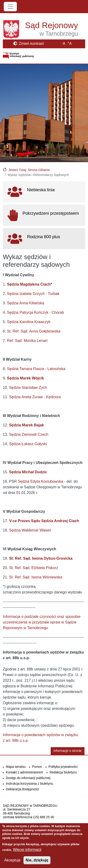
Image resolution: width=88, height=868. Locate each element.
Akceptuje (12, 860)
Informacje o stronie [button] (68, 751)
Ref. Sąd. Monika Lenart (27, 341)
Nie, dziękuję (37, 860)
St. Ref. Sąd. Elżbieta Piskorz (34, 568)
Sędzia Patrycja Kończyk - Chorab (36, 312)
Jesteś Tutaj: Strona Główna (29, 170)
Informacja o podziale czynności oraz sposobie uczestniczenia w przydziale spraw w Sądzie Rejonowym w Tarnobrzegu (42, 622)
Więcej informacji (27, 850)
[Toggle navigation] (10, 7)
